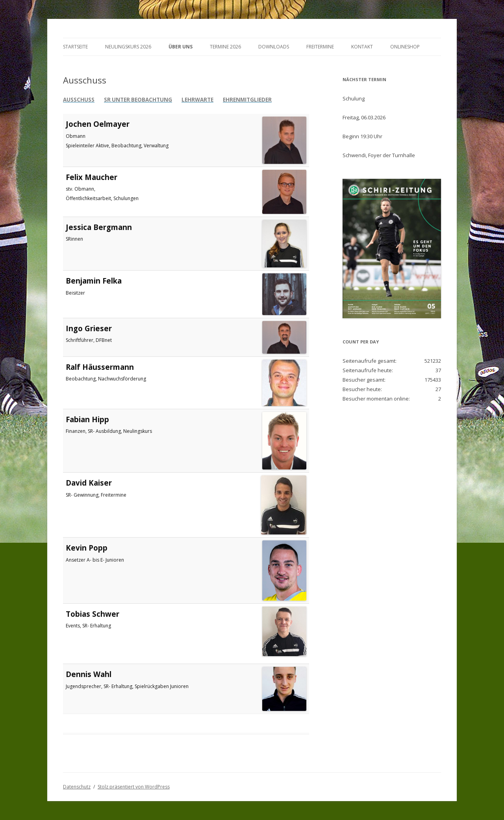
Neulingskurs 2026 (128, 47)
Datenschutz (77, 787)
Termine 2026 (225, 47)
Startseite (75, 47)
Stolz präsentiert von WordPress (134, 787)
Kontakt (362, 47)
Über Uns (181, 47)
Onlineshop (405, 47)
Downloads (274, 47)
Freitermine (320, 47)
